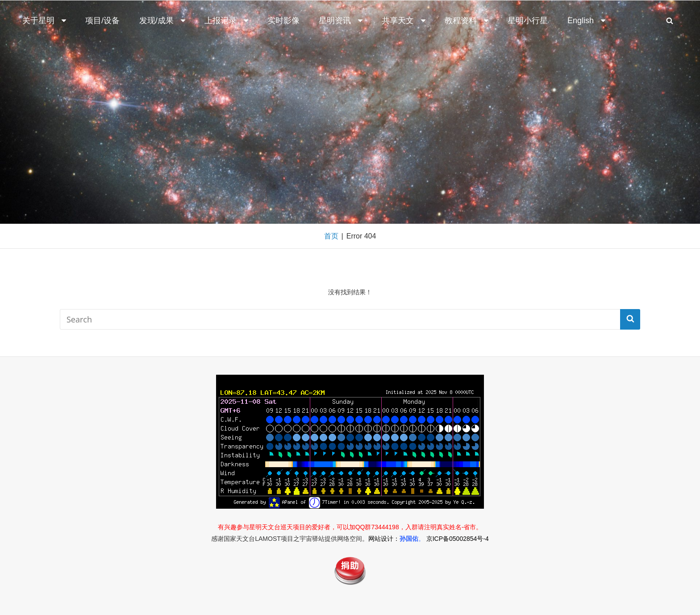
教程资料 (467, 21)
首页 (331, 236)
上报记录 (227, 21)
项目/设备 (102, 21)
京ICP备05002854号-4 (458, 539)
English (587, 21)
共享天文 (404, 21)
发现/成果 (163, 21)
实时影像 (283, 21)
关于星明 (45, 21)
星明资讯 (342, 21)
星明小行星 (528, 21)
